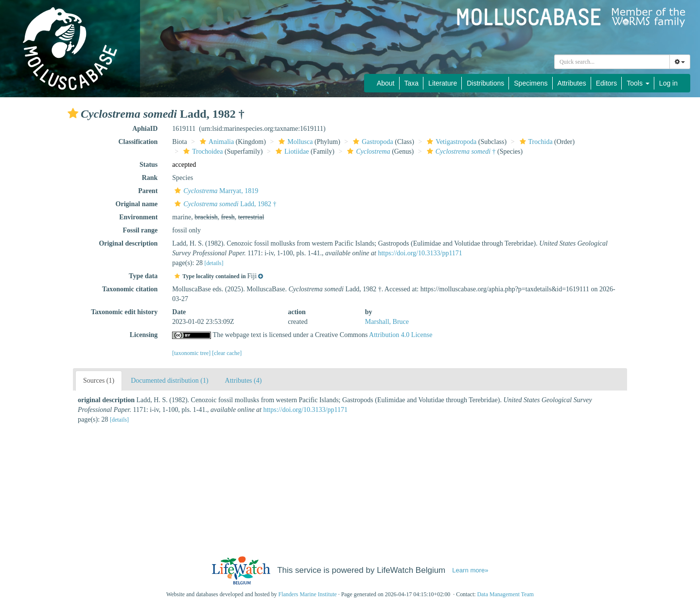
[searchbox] (612, 62)
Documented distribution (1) (169, 381)
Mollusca (294, 142)
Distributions (485, 83)
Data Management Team (505, 594)
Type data (143, 276)
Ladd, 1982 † (224, 204)
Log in (668, 83)
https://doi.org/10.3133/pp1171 (420, 253)
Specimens (531, 83)
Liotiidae (291, 151)
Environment (138, 217)
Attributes (572, 83)
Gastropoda (372, 142)
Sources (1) (99, 381)
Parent (148, 191)
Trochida (535, 142)
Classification (138, 142)
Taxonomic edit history (124, 312)
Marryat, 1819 (215, 191)
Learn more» (470, 570)
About (386, 83)
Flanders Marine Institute (308, 594)
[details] (214, 263)
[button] (73, 113)
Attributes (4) (244, 381)
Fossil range (140, 230)
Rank (150, 178)
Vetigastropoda (450, 142)
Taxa (412, 83)
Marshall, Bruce (387, 322)
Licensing (144, 335)
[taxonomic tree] (191, 353)
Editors (607, 83)
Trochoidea (202, 151)
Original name (137, 204)
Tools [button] (638, 83)
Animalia (216, 142)
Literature (443, 83)
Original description (128, 243)
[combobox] (612, 62)
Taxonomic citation (130, 289)
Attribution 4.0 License (401, 335)
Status (149, 165)
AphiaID (145, 129)
